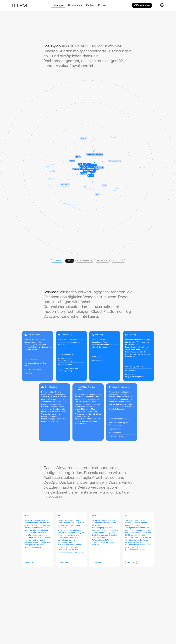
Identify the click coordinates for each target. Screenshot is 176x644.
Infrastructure (102, 261)
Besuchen (30, 563)
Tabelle (57, 261)
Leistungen (58, 5)
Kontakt (102, 5)
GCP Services (118, 261)
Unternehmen (75, 5)
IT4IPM (19, 5)
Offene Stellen (142, 5)
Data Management (85, 261)
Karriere (90, 5)
